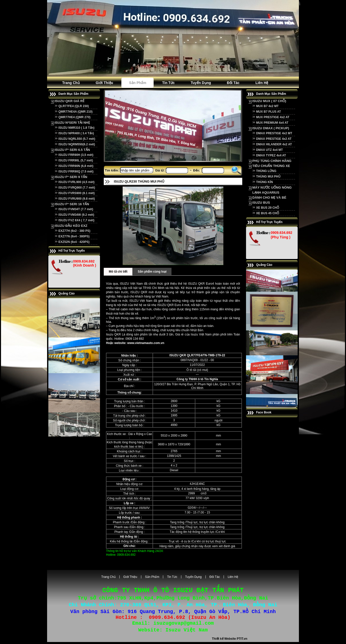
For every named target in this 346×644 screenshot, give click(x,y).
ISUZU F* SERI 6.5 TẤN (72, 150)
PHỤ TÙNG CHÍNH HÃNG (272, 161)
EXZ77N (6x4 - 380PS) (74, 236)
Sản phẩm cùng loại (152, 272)
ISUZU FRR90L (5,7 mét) (76, 160)
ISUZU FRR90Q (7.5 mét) (76, 171)
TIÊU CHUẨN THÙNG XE (271, 166)
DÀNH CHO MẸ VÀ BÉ (269, 198)
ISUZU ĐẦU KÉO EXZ (71, 226)
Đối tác (233, 83)
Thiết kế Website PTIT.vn (230, 641)
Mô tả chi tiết (118, 272)
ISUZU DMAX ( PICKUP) (271, 128)
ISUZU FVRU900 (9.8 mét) (77, 199)
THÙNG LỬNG (266, 171)
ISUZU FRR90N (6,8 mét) (76, 166)
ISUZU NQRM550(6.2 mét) (77, 144)
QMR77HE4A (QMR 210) (76, 112)
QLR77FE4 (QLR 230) (74, 106)
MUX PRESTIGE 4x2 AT (273, 117)
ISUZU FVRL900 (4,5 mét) (76, 182)
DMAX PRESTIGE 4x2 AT (274, 139)
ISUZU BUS (261, 203)
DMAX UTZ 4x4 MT (269, 150)
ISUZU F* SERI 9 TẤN (71, 177)
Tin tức (168, 83)
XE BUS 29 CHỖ (268, 208)
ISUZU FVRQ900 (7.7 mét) (77, 188)
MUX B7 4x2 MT (267, 106)
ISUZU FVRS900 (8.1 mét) (77, 193)
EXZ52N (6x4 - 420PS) (74, 242)
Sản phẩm (137, 83)
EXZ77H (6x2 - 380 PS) (74, 231)
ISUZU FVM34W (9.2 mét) (76, 215)
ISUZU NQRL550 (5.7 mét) (77, 139)
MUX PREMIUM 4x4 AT (272, 123)
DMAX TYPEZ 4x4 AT (271, 155)
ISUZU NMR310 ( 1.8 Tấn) (76, 128)
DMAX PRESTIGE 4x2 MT (274, 133)
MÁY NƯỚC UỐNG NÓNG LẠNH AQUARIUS (272, 190)
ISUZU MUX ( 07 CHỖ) (269, 101)
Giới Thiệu (104, 83)
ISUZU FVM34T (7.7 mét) (76, 209)
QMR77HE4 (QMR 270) (74, 117)
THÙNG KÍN (265, 182)
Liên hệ (262, 83)
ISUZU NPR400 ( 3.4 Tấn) (76, 133)
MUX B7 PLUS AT (269, 112)
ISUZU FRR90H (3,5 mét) (76, 155)
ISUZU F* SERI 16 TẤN (72, 204)
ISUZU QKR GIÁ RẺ (70, 101)
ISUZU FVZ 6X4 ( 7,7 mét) (76, 220)
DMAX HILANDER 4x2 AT (274, 144)
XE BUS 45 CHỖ (268, 213)
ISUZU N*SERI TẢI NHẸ (72, 123)
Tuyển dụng (201, 83)
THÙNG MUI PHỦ (268, 177)
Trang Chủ (71, 83)
